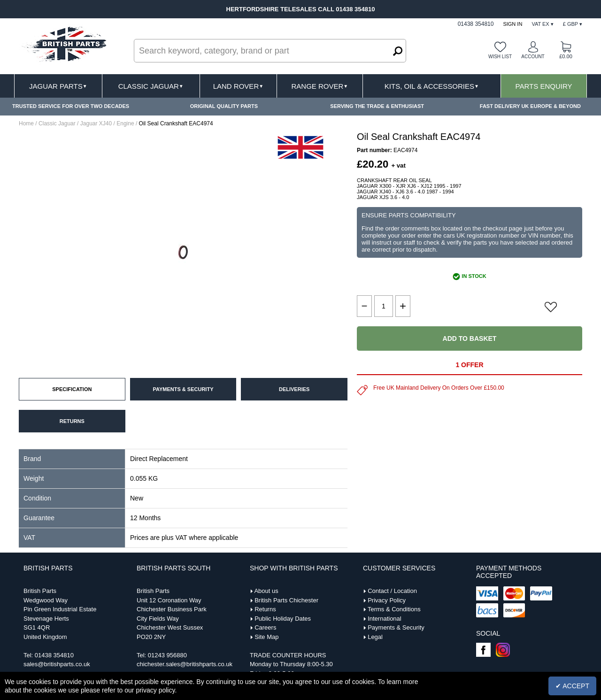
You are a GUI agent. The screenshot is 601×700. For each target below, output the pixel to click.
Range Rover (320, 86)
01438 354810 (54, 655)
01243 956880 (167, 655)
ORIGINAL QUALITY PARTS (224, 106)
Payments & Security (396, 627)
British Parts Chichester (286, 600)
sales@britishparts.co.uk (57, 664)
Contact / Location (392, 591)
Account (533, 57)
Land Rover (238, 86)
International (385, 619)
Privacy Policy (387, 600)
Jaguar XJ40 (96, 123)
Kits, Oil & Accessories (432, 86)
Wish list (500, 57)
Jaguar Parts (58, 86)
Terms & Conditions (394, 609)
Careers (265, 627)
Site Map (266, 637)
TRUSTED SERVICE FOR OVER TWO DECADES (71, 106)
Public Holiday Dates (283, 619)
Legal (375, 637)
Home (26, 123)
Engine (125, 123)
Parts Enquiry (544, 86)
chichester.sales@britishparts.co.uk (185, 664)
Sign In (512, 24)
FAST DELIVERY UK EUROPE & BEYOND (530, 106)
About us (266, 591)
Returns (265, 609)
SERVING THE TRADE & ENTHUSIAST (377, 106)
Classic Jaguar (151, 86)
